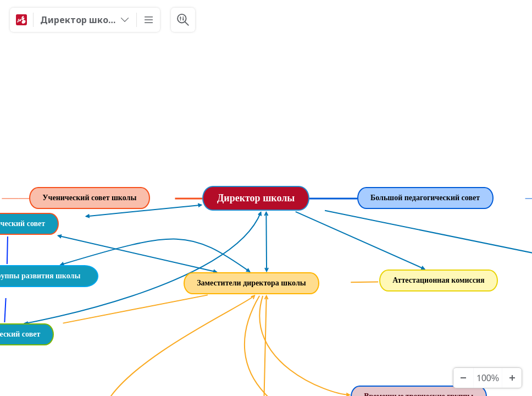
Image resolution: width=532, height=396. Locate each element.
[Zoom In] (512, 378)
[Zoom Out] (463, 378)
